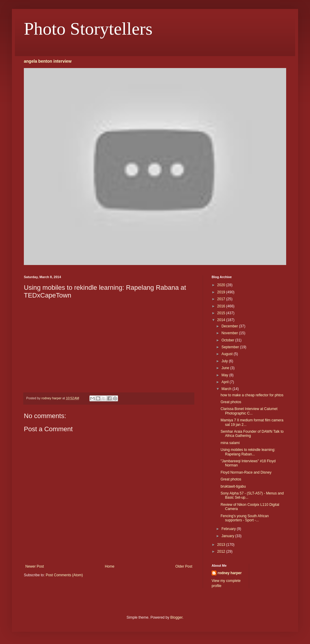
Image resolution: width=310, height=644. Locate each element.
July (225, 361)
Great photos (231, 402)
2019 (222, 292)
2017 (222, 299)
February (229, 529)
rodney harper (230, 573)
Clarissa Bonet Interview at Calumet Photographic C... (249, 411)
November (230, 333)
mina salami (230, 443)
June (226, 368)
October (228, 340)
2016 (222, 306)
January (228, 536)
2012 (222, 551)
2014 (222, 320)
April (225, 382)
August (228, 354)
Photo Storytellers (88, 29)
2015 (222, 313)
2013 (222, 545)
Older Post (184, 566)
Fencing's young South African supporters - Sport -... (245, 518)
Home (110, 566)
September (231, 347)
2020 (222, 285)
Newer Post (35, 566)
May (225, 375)
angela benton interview (48, 61)
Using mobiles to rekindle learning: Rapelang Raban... (248, 452)
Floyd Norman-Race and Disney (246, 472)
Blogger (176, 617)
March (227, 389)
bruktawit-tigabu (233, 486)
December (230, 326)
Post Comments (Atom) (64, 575)
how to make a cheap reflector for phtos (252, 395)
